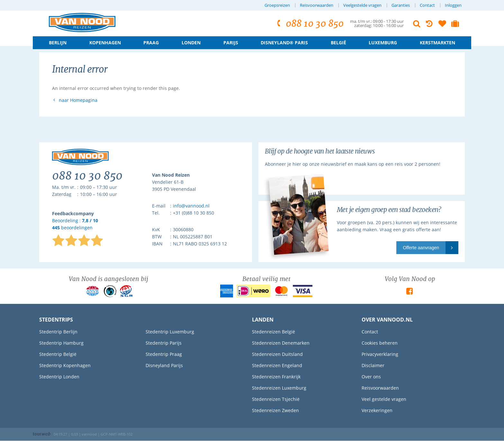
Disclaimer (373, 365)
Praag (151, 43)
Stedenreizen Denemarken (281, 343)
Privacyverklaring (380, 354)
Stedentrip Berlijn (58, 332)
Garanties (401, 5)
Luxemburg (383, 43)
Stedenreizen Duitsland (277, 354)
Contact (427, 5)
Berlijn (58, 43)
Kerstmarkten (437, 43)
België (338, 43)
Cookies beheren (380, 343)
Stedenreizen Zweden (275, 410)
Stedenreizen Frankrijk (276, 377)
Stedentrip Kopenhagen (65, 365)
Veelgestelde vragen (362, 5)
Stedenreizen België (274, 332)
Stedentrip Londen (59, 377)
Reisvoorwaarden (317, 5)
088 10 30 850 (309, 24)
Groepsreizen (277, 5)
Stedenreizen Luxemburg (279, 388)
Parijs (231, 43)
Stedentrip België (58, 354)
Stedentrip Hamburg (61, 343)
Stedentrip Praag (164, 354)
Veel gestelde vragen (384, 399)
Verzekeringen (377, 410)
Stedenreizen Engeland (277, 365)
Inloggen (453, 5)
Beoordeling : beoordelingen (75, 224)
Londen (191, 43)
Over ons (371, 377)
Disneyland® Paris (284, 43)
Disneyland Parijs (164, 365)
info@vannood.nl (191, 206)
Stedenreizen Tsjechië (276, 399)
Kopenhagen (105, 43)
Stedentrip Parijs (164, 343)
